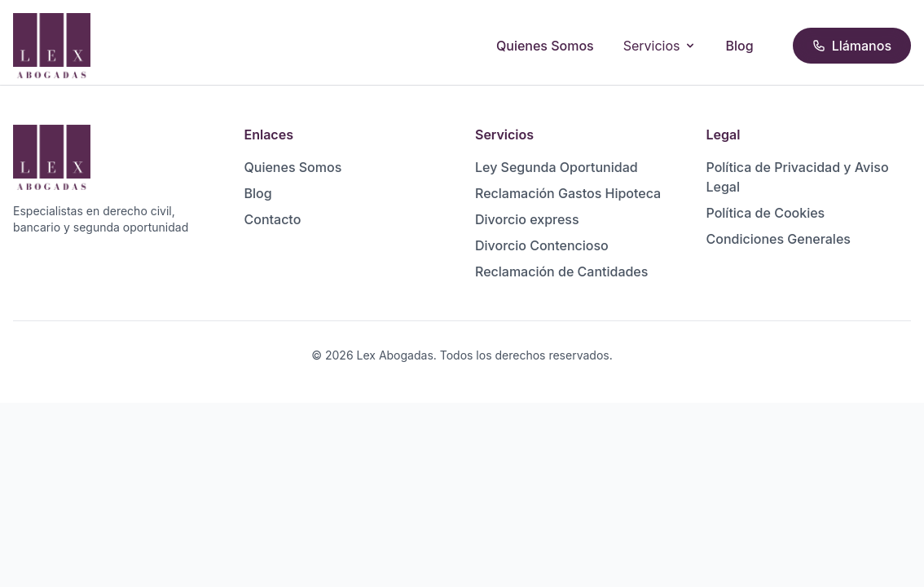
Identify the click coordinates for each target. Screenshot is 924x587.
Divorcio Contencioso (542, 245)
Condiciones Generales (779, 239)
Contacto (273, 219)
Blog (740, 46)
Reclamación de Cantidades (561, 271)
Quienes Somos (545, 46)
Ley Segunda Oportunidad (557, 167)
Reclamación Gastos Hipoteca (568, 193)
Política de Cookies (766, 213)
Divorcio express (527, 219)
